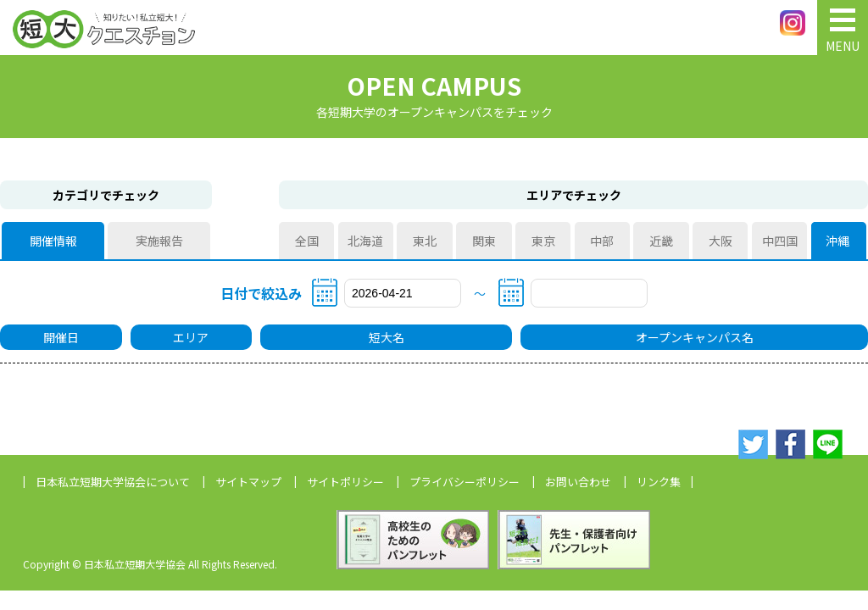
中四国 (780, 241)
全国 (307, 241)
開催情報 (53, 241)
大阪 (721, 241)
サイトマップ (248, 482)
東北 (425, 241)
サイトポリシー (345, 482)
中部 (602, 241)
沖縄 (838, 241)
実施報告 (159, 241)
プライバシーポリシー (465, 482)
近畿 (661, 241)
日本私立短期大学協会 (113, 482)
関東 (484, 241)
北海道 (365, 241)
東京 (543, 241)
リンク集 (659, 482)
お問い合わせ (578, 482)
